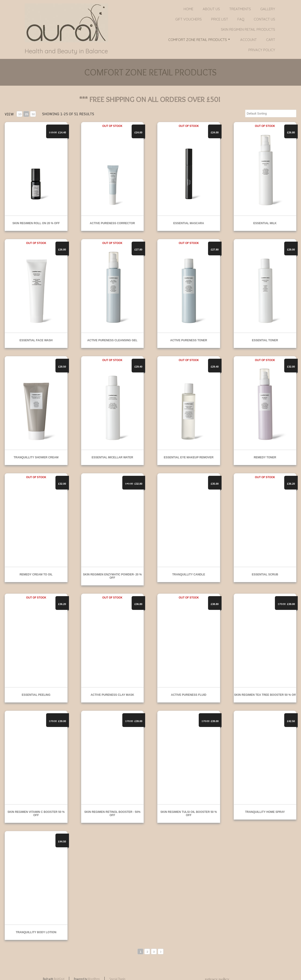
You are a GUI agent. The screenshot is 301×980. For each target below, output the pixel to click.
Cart (271, 40)
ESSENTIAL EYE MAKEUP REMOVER (189, 457)
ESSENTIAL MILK (265, 223)
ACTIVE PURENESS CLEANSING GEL (112, 340)
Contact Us (264, 19)
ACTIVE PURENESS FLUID (189, 695)
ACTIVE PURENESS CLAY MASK (112, 695)
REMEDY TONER (265, 457)
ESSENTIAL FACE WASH (36, 340)
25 (26, 114)
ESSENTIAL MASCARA (189, 223)
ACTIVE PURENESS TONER (189, 340)
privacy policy (262, 50)
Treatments (240, 9)
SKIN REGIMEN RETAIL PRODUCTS (248, 29)
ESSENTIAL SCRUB (265, 574)
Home (188, 9)
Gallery (268, 9)
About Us (211, 9)
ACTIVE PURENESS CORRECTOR (112, 223)
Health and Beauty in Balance (66, 51)
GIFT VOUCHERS (188, 19)
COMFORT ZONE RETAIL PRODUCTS (199, 40)
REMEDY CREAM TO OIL (36, 574)
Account (248, 40)
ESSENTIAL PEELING (36, 695)
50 (33, 114)
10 (20, 114)
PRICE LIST (220, 19)
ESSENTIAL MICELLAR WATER (112, 457)
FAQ (241, 19)
